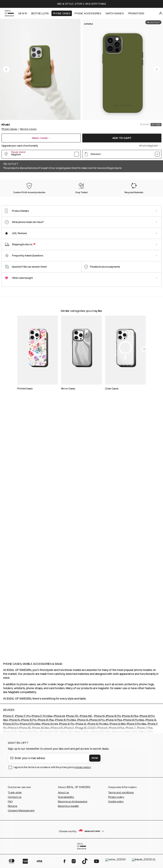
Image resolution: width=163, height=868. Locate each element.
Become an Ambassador (73, 821)
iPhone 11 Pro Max (137, 743)
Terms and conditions (121, 812)
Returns (13, 826)
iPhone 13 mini (50, 743)
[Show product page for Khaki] (12, 198)
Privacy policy (116, 817)
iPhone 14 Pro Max (134, 739)
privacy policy (83, 787)
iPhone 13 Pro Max (30, 743)
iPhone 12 (81, 743)
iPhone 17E (72, 736)
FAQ (10, 821)
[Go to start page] (9, 13)
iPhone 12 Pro (67, 743)
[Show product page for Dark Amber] (100, 198)
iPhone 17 (9, 736)
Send (95, 778)
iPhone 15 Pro (28, 739)
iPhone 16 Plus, (131, 736)
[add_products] (60, 409)
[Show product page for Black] (34, 198)
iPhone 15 (14, 739)
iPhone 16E (86, 736)
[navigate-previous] (149, 482)
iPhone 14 (83, 739)
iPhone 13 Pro (11, 743)
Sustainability (66, 817)
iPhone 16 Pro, (113, 736)
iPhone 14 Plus (114, 739)
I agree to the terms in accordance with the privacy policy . (52, 787)
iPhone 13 (151, 739)
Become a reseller (68, 826)
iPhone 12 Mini (117, 743)
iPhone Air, (60, 736)
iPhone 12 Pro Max (98, 743)
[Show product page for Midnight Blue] (121, 198)
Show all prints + (152, 178)
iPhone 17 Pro (23, 736)
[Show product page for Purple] (78, 198)
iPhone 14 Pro (97, 739)
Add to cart (122, 138)
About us (63, 812)
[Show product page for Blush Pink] (143, 198)
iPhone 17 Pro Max (42, 736)
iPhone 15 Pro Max (66, 739)
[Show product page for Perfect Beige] (56, 198)
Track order (15, 812)
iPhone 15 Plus (46, 739)
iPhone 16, (99, 736)
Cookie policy (116, 821)
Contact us (15, 817)
